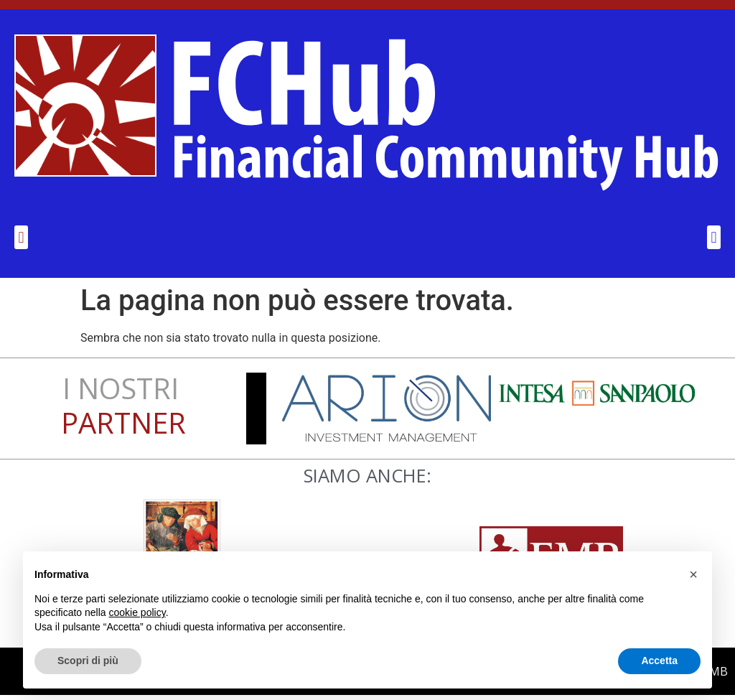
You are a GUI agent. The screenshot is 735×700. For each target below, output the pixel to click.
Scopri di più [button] (88, 661)
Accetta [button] (659, 661)
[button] (21, 242)
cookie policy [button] (137, 612)
